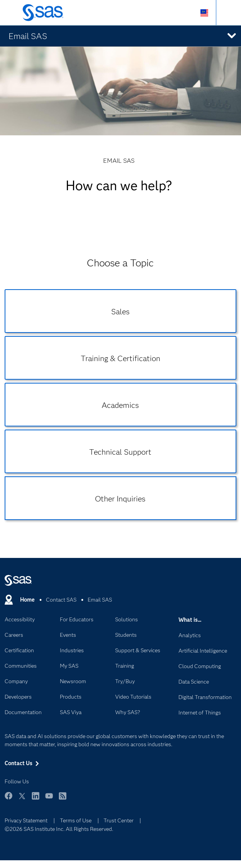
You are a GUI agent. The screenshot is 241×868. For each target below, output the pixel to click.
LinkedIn (36, 799)
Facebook (8, 799)
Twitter (22, 799)
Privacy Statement (26, 820)
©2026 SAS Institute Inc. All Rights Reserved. (59, 829)
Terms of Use (76, 820)
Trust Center (119, 820)
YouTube (49, 799)
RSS (63, 799)
